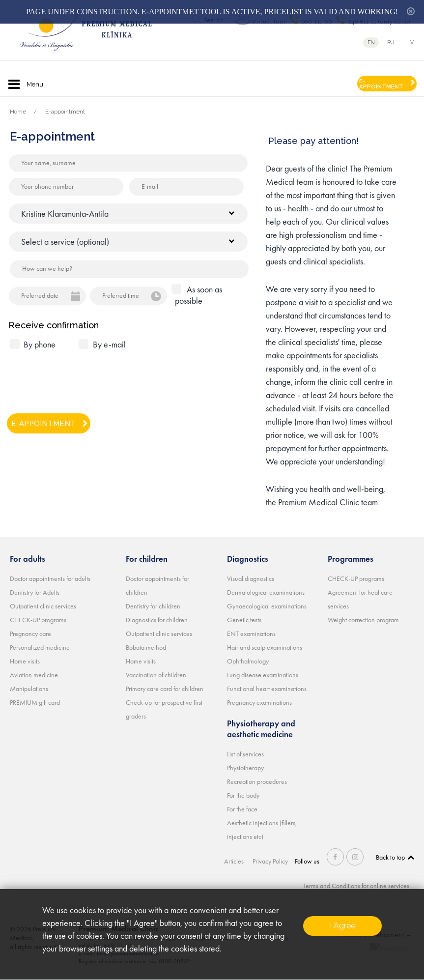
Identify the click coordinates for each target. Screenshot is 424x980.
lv (411, 43)
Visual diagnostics (251, 578)
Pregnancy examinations (259, 702)
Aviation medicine (34, 675)
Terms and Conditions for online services (356, 886)
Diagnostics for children (157, 620)
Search (214, 20)
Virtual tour (269, 22)
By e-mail (109, 344)
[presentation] (85, 377)
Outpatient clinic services (43, 606)
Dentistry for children (153, 606)
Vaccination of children (156, 675)
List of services (245, 754)
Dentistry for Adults (35, 592)
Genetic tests (244, 620)
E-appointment (65, 112)
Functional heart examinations (267, 689)
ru (391, 43)
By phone (40, 344)
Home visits (25, 661)
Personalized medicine (40, 647)
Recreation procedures (257, 781)
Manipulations (29, 689)
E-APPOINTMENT (381, 84)
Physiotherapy (245, 768)
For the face (242, 809)
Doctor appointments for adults (50, 578)
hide (411, 11)
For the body (243, 795)
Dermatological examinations (266, 592)
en (371, 43)
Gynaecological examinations (267, 606)
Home (18, 112)
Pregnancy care (30, 634)
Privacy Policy (270, 861)
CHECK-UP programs (38, 620)
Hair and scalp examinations (265, 647)
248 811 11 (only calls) (379, 22)
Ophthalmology (248, 661)
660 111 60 (317, 22)
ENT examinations (251, 634)
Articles (234, 861)
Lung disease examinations (263, 675)
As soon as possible (198, 295)
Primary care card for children (165, 689)
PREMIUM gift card (35, 702)
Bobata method (146, 647)
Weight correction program (363, 620)
